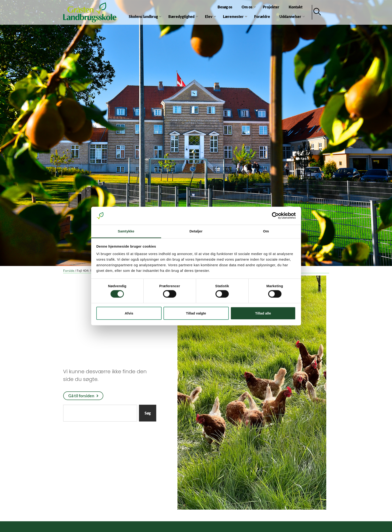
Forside (69, 271)
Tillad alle (263, 313)
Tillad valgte (196, 313)
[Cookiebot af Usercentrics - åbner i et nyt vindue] (275, 216)
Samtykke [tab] (126, 231)
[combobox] (100, 413)
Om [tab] (266, 231)
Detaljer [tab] (196, 231)
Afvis (129, 313)
